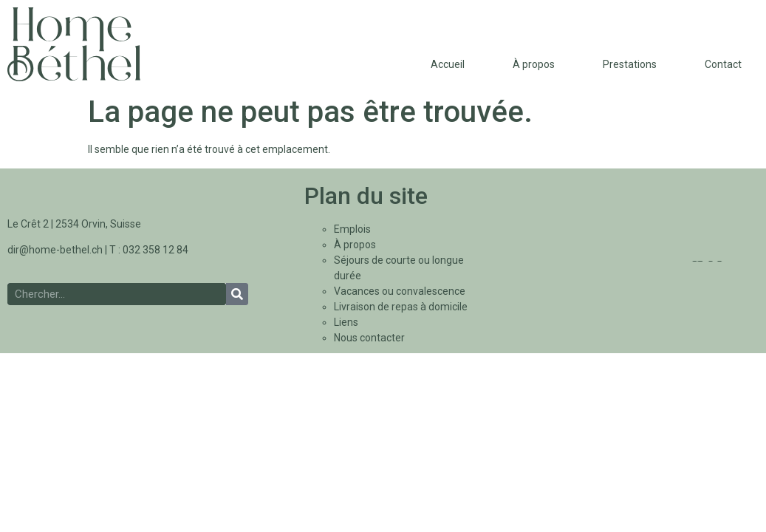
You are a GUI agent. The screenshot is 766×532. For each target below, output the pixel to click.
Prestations (630, 64)
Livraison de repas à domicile (401, 307)
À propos (534, 64)
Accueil (448, 64)
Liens (346, 322)
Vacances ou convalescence (400, 291)
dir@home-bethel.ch (55, 250)
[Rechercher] (237, 294)
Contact (723, 64)
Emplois (352, 229)
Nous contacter (369, 338)
